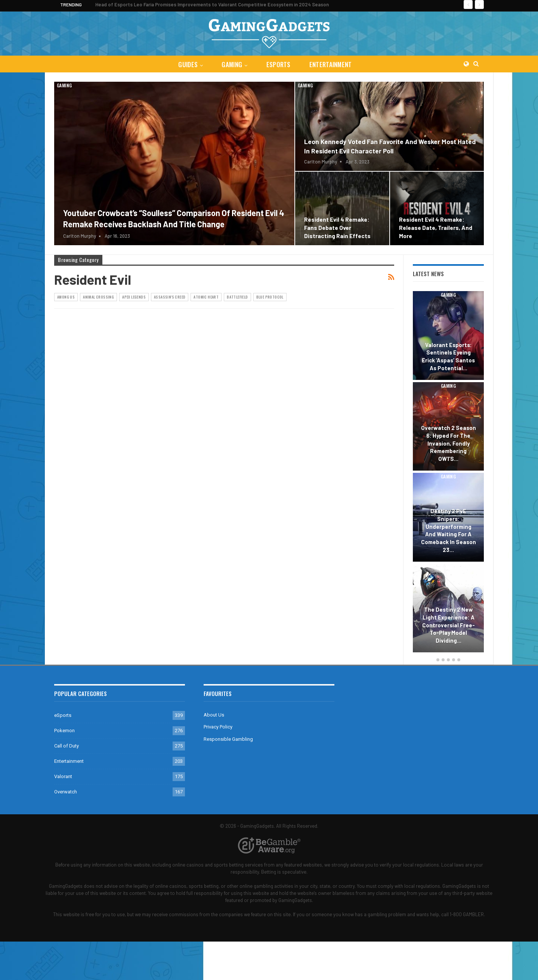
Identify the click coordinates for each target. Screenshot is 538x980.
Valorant (63, 776)
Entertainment (332, 64)
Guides (186, 64)
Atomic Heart (206, 297)
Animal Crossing (98, 297)
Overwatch (66, 792)
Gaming (231, 64)
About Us (214, 715)
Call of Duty (67, 746)
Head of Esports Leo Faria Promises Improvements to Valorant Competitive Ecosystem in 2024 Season (212, 4)
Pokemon (64, 731)
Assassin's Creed (170, 297)
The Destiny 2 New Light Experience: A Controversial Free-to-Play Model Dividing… (449, 625)
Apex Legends (134, 297)
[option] (448, 473)
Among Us (66, 297)
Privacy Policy (218, 727)
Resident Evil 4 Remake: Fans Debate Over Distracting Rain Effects (337, 227)
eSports (279, 64)
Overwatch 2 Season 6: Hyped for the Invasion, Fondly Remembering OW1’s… (449, 443)
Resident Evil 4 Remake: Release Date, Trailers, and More (436, 227)
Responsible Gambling (228, 739)
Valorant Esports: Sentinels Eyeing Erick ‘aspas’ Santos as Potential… (448, 356)
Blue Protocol (270, 297)
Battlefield (237, 297)
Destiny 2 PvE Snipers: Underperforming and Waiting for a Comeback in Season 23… (449, 530)
